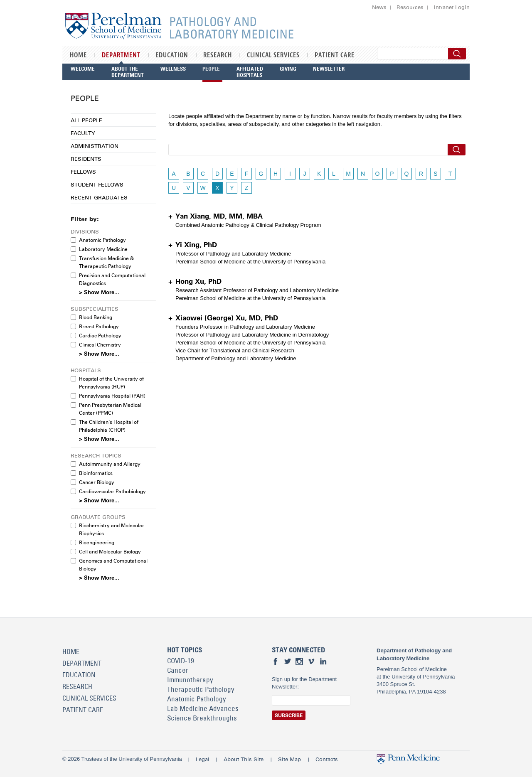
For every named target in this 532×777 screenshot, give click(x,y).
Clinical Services (273, 55)
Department (121, 55)
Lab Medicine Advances (203, 708)
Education (172, 55)
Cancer (178, 670)
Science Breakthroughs (202, 718)
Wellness (173, 69)
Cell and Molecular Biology (110, 552)
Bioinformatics (96, 473)
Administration (95, 146)
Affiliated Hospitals (250, 72)
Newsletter (329, 69)
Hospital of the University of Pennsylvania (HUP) (111, 383)
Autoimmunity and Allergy (110, 464)
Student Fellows (97, 184)
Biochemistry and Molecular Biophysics (112, 529)
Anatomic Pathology (102, 240)
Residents (86, 159)
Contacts (327, 759)
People (211, 69)
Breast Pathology (99, 326)
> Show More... (99, 292)
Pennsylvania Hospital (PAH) (112, 396)
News (379, 7)
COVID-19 (181, 661)
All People (86, 120)
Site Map (289, 759)
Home (78, 55)
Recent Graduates (99, 197)
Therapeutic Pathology (201, 689)
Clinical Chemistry (100, 345)
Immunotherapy (190, 680)
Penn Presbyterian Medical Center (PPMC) (110, 409)
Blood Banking (96, 317)
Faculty (83, 133)
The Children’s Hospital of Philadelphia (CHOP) (109, 426)
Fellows (83, 172)
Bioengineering (97, 542)
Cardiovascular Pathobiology (112, 491)
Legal (203, 759)
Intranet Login (452, 7)
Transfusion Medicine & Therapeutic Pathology (106, 262)
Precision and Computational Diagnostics (112, 279)
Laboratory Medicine (103, 249)
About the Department (128, 72)
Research (218, 55)
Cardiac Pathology (100, 336)
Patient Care (335, 55)
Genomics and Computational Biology (113, 565)
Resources (410, 7)
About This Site (244, 759)
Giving (288, 69)
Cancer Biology (97, 482)
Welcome (83, 69)
